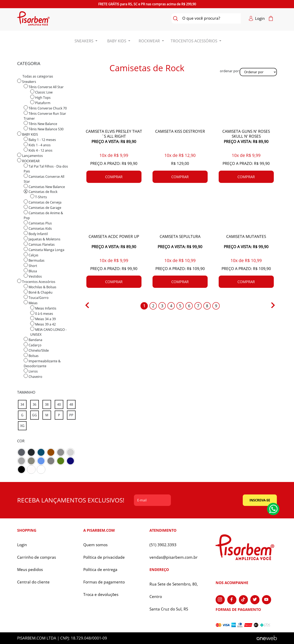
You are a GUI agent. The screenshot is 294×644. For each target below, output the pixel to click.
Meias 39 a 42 (43, 324)
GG (35, 414)
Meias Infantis (43, 308)
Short (30, 265)
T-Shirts (39, 197)
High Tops (40, 97)
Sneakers (27, 81)
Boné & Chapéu (38, 292)
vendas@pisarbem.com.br (174, 557)
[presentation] (207, 500)
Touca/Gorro (36, 297)
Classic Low (41, 92)
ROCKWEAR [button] (150, 41)
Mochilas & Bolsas (40, 287)
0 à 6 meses (42, 313)
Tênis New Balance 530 (44, 129)
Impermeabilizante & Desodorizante (42, 363)
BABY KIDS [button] (117, 41)
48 (72, 404)
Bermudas (34, 260)
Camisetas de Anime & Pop (43, 215)
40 (60, 404)
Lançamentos (30, 155)
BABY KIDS (28, 134)
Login (22, 545)
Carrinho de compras (37, 557)
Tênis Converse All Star (44, 87)
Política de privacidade (104, 557)
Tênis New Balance (40, 123)
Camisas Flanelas (39, 244)
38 (48, 404)
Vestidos (33, 276)
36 (36, 404)
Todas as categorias (38, 76)
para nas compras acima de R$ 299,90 (147, 4)
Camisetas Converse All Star (44, 179)
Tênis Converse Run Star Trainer (45, 116)
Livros (31, 371)
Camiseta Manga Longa (44, 249)
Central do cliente (33, 582)
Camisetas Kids (38, 228)
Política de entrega (100, 570)
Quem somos (95, 545)
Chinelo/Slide (36, 350)
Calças (31, 255)
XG (23, 425)
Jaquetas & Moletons (42, 239)
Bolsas (31, 355)
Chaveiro (33, 376)
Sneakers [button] (84, 41)
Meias (31, 303)
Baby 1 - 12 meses (40, 139)
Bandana (33, 339)
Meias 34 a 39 (43, 319)
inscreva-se (260, 500)
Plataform (40, 103)
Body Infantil (36, 234)
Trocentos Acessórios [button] (194, 41)
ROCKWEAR (28, 161)
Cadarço (33, 345)
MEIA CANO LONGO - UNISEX (48, 332)
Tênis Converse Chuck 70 (45, 108)
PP (72, 414)
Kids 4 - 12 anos (38, 150)
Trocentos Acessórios (36, 281)
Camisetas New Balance (44, 186)
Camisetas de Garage (42, 207)
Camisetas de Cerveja (43, 202)
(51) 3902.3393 (163, 545)
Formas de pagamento (104, 582)
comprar (114, 177)
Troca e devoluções (101, 595)
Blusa (30, 271)
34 (23, 404)
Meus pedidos (30, 570)
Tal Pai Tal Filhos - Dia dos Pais (46, 168)
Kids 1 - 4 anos (37, 145)
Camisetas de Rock (41, 192)
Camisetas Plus (38, 223)
